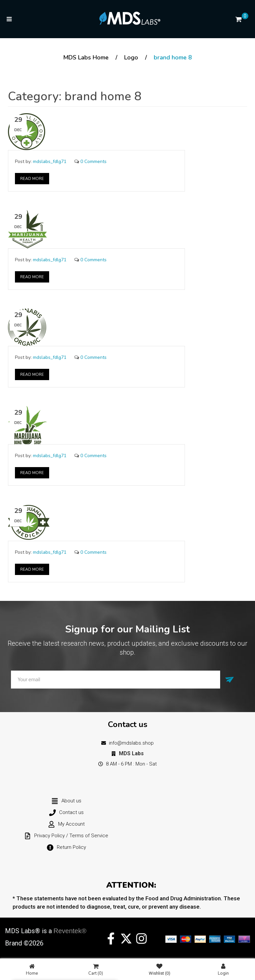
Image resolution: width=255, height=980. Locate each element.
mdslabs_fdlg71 (50, 162)
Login (223, 970)
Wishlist (160, 970)
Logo (131, 57)
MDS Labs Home (86, 57)
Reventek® (70, 931)
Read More (32, 179)
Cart (96, 970)
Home (32, 970)
